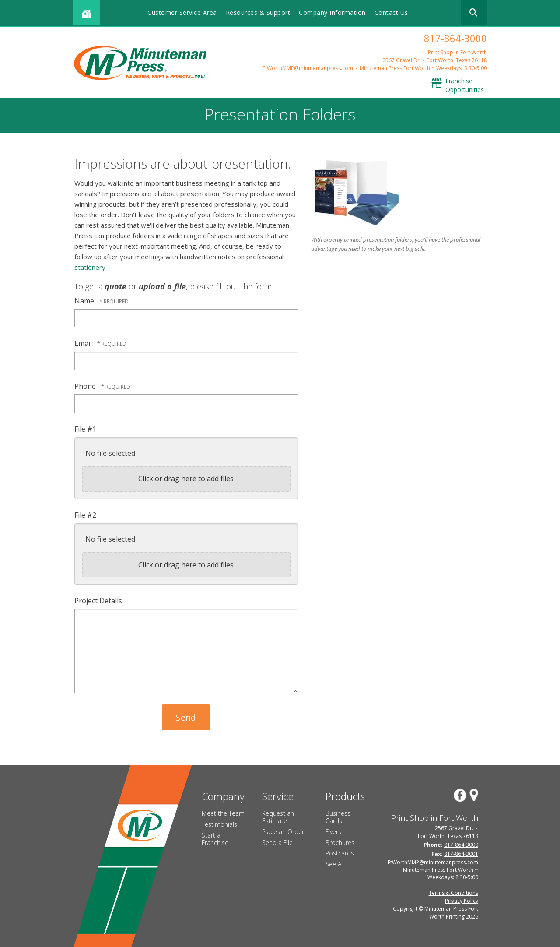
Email (84, 343)
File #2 (85, 515)
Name (85, 301)
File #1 (85, 429)
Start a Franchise (215, 839)
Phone (86, 386)
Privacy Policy (462, 901)
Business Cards (338, 817)
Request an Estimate (278, 817)
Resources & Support (258, 12)
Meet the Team (223, 813)
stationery (90, 267)
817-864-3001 (461, 854)
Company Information (332, 12)
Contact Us (391, 12)
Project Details (98, 601)
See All (335, 864)
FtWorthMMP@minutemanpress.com (308, 68)
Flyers (333, 832)
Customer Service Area (182, 12)
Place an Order (283, 832)
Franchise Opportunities (465, 85)
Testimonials (219, 824)
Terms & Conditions (453, 893)
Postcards (340, 853)
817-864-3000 (455, 38)
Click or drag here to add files (186, 479)
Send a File (277, 843)
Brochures (340, 843)
